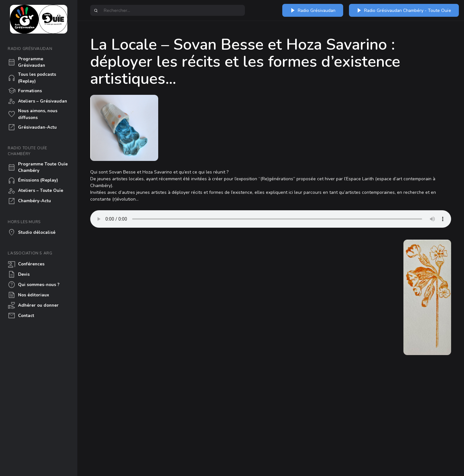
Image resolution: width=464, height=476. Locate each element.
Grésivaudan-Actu (32, 127)
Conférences (26, 264)
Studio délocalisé (32, 233)
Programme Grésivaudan (26, 62)
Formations (25, 91)
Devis (19, 274)
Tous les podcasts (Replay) (32, 78)
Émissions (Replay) (33, 181)
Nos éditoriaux (28, 295)
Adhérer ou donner (33, 305)
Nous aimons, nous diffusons (33, 114)
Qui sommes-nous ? (34, 285)
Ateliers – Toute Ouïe (35, 191)
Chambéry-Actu (29, 201)
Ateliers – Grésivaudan (37, 101)
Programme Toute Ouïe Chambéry (38, 167)
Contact (21, 316)
